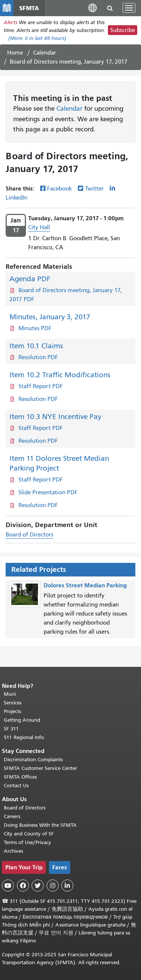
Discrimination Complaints (33, 760)
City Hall (39, 227)
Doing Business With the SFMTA (40, 825)
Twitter (94, 189)
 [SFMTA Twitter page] (38, 886)
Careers (12, 816)
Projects (12, 711)
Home (15, 53)
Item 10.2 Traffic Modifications (60, 375)
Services (13, 703)
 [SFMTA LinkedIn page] (67, 886)
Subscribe (123, 30)
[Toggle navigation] (129, 8)
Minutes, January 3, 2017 (50, 317)
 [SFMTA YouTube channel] (8, 886)
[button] (92, 8)
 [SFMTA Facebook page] (23, 886)
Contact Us (16, 786)
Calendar (45, 53)
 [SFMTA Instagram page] (53, 886)
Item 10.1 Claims (36, 346)
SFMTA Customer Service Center (40, 768)
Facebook (59, 189)
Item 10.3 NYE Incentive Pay (55, 417)
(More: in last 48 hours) (37, 38)
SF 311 (11, 729)
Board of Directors (30, 535)
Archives (13, 851)
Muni (10, 694)
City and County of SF (29, 834)
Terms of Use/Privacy (27, 842)
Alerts (11, 22)
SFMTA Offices (20, 777)
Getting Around (22, 720)
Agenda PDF (30, 279)
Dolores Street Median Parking (85, 585)
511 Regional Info (24, 737)
